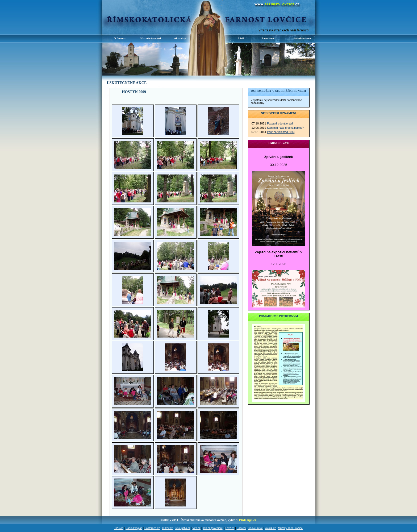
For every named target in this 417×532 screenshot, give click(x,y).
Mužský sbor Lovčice (290, 528)
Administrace (302, 38)
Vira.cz (196, 528)
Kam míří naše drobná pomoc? (285, 128)
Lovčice (230, 528)
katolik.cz (270, 528)
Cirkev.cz (167, 528)
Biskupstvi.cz (183, 528)
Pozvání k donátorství (280, 124)
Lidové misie (255, 528)
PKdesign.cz (248, 520)
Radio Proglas (134, 528)
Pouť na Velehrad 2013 (281, 132)
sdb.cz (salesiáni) (213, 528)
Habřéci (241, 528)
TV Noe (119, 528)
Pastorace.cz (152, 528)
